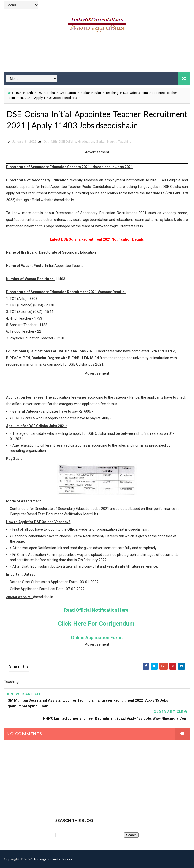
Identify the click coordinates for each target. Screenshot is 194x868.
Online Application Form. (97, 637)
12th (30, 93)
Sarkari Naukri (91, 93)
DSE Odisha (46, 93)
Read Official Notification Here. (97, 610)
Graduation (68, 93)
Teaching (112, 93)
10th (19, 93)
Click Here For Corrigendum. (97, 624)
